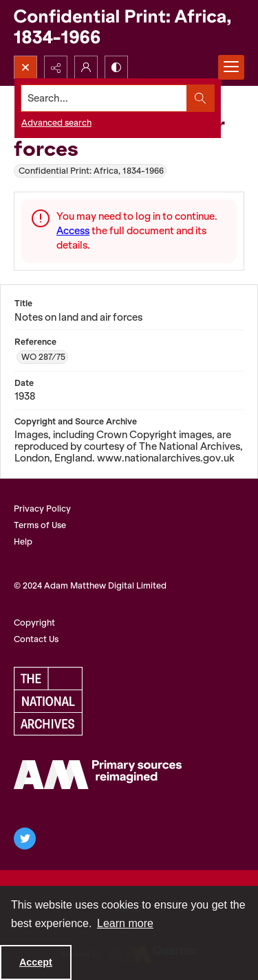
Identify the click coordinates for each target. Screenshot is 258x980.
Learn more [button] (125, 923)
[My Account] (86, 67)
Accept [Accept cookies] (36, 962)
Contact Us (36, 639)
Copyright (34, 623)
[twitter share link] (25, 839)
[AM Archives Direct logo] (98, 775)
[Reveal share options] (56, 67)
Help (23, 542)
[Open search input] (25, 67)
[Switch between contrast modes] (116, 67)
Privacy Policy (42, 509)
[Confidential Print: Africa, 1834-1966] (129, 28)
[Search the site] (104, 98)
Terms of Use (40, 525)
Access (73, 231)
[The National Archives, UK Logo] (48, 701)
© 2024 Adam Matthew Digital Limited (90, 585)
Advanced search (56, 123)
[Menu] (231, 67)
